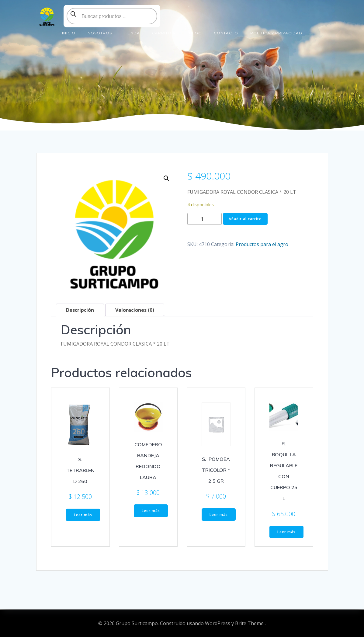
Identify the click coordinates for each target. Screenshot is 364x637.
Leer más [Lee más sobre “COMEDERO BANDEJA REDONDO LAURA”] (151, 511)
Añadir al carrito (245, 219)
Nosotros (100, 33)
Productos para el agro (262, 244)
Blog (195, 33)
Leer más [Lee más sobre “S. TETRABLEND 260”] (83, 515)
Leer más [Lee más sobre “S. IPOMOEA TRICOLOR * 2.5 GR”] (219, 515)
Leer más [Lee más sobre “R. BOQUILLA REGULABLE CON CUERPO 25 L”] (286, 532)
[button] (166, 178)
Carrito (165, 33)
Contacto (226, 33)
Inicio (69, 33)
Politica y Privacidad (276, 33)
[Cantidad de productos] (205, 219)
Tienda (132, 33)
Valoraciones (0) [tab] (135, 310)
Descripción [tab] (80, 310)
